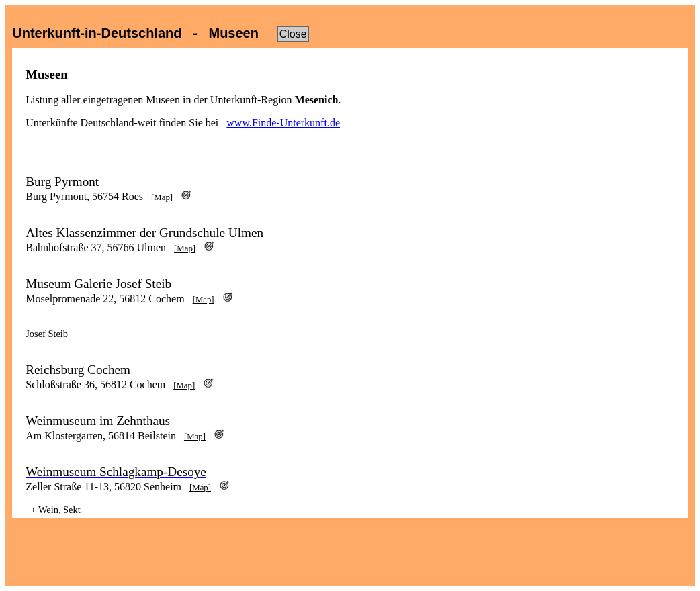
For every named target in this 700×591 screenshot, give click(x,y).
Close (293, 34)
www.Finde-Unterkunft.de (283, 123)
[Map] (162, 197)
